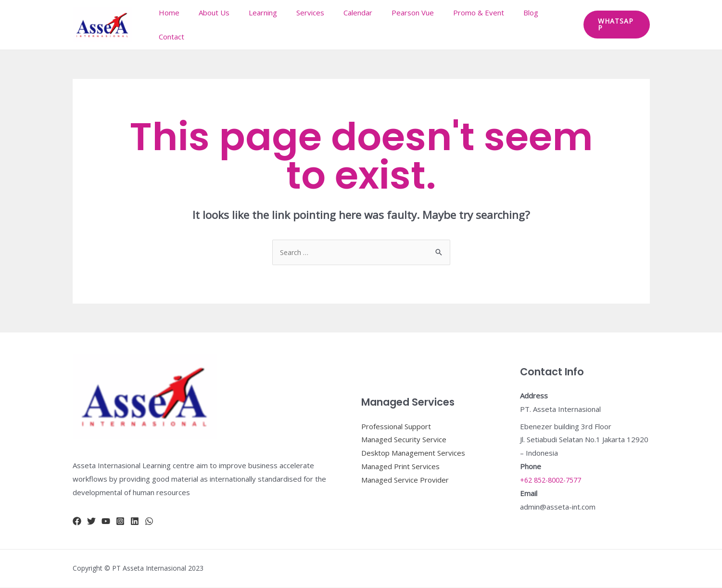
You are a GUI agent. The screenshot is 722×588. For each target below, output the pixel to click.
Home (188, 25)
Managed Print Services (400, 467)
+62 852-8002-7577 (554, 480)
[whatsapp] (149, 522)
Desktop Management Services (413, 453)
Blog (516, 25)
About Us (228, 25)
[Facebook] (77, 522)
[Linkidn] (135, 522)
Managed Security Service (404, 440)
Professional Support (396, 427)
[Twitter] (91, 522)
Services (315, 25)
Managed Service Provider (405, 480)
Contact (551, 25)
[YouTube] (106, 522)
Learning (272, 25)
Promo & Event (469, 25)
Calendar (358, 25)
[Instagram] (120, 522)
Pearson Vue (408, 25)
